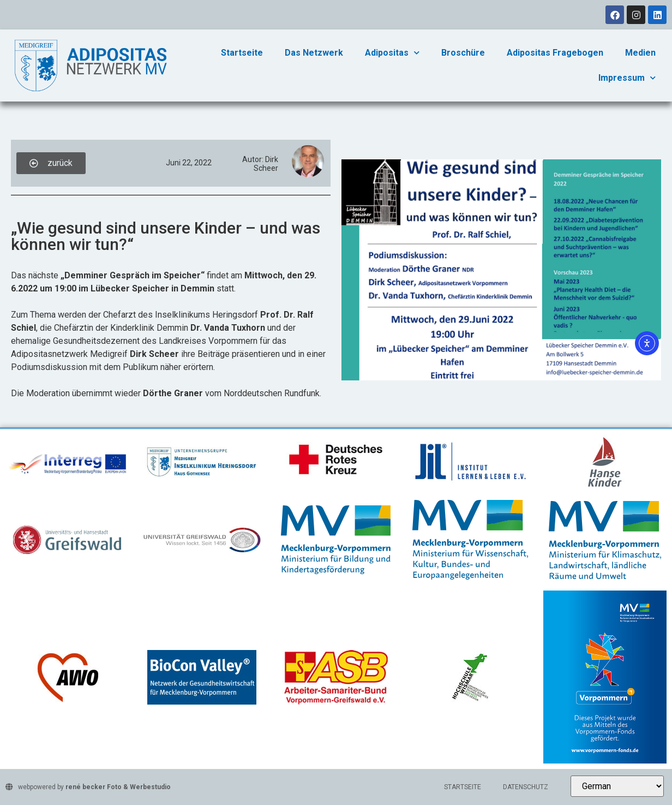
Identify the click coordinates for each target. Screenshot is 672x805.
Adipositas (392, 53)
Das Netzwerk (314, 53)
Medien (640, 53)
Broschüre (463, 53)
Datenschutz (526, 787)
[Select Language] (617, 786)
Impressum (627, 78)
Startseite (242, 53)
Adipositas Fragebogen (555, 53)
